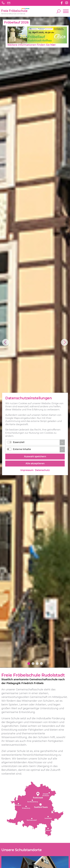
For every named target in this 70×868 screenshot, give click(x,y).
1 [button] (29, 664)
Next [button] (64, 342)
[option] (35, 342)
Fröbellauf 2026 (16, 22)
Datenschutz (42, 470)
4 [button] (41, 664)
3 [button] (37, 664)
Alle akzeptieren (35, 464)
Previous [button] (6, 342)
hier (52, 45)
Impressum (27, 470)
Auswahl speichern (35, 457)
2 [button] (33, 664)
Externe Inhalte (22, 449)
